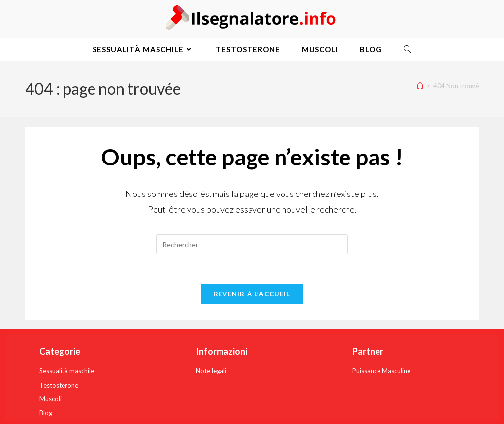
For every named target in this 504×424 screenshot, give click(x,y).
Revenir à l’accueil (252, 294)
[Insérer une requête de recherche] (252, 244)
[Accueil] (420, 86)
